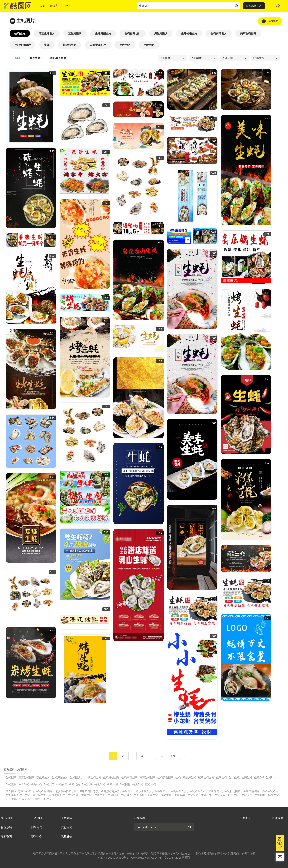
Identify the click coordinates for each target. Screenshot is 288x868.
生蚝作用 (113, 784)
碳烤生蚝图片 (206, 777)
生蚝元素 (87, 784)
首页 (42, 6)
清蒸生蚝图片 (26, 777)
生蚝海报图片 (60, 777)
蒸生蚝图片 (43, 777)
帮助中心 (36, 836)
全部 (17, 58)
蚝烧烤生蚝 (190, 777)
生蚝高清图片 (129, 777)
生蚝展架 (49, 784)
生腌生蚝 (247, 777)
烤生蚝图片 (95, 777)
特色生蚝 (100, 784)
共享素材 (35, 58)
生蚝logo (271, 777)
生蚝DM (259, 777)
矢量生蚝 (24, 784)
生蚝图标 (125, 784)
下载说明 (36, 818)
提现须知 (6, 827)
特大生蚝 (138, 784)
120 (173, 756)
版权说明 (6, 836)
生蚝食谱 (62, 784)
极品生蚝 (36, 784)
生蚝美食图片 (166, 777)
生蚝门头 (74, 784)
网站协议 (36, 827)
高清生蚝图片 (147, 777)
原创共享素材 (58, 58)
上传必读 (66, 818)
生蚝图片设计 (78, 777)
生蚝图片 (11, 777)
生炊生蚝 (234, 777)
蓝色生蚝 (151, 784)
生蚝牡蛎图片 (111, 777)
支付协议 (66, 827)
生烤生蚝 (222, 777)
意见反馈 (66, 836)
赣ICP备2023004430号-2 (113, 858)
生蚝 (178, 777)
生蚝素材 (11, 784)
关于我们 (6, 818)
